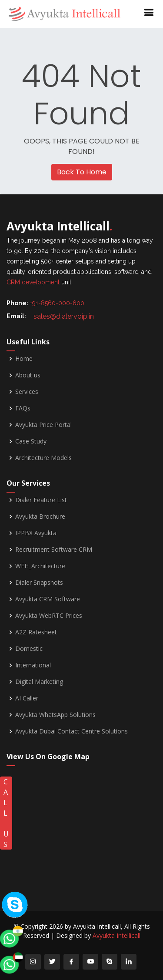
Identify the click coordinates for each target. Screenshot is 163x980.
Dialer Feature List (41, 500)
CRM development (33, 282)
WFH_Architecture (40, 566)
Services (27, 392)
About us (28, 375)
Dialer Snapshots (39, 583)
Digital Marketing (39, 682)
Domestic (29, 649)
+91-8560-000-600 (57, 303)
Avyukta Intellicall (116, 935)
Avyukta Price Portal (43, 425)
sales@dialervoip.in (64, 316)
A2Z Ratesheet (36, 632)
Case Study (31, 441)
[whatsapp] (24, 844)
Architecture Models (43, 458)
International (33, 665)
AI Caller (27, 698)
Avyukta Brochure (40, 517)
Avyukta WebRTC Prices (49, 616)
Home (24, 359)
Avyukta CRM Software (48, 599)
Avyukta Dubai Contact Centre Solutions (72, 731)
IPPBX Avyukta (36, 533)
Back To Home (82, 172)
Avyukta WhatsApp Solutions (55, 715)
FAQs (23, 408)
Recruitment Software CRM (54, 550)
